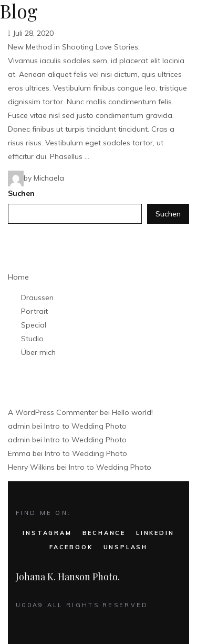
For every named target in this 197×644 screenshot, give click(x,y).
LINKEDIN (155, 533)
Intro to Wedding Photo (85, 426)
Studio (32, 339)
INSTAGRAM (47, 533)
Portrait (34, 311)
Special (34, 325)
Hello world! (132, 412)
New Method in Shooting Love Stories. (74, 47)
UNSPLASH (126, 547)
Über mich (38, 352)
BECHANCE (104, 533)
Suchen (21, 193)
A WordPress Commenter (53, 412)
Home (18, 277)
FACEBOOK (71, 547)
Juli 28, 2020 (31, 33)
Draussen (37, 298)
